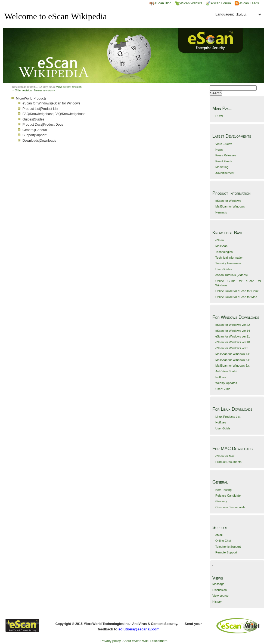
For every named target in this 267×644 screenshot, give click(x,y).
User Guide (223, 389)
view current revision (69, 87)
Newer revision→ (45, 90)
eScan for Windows (228, 201)
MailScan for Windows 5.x (232, 366)
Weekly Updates (226, 383)
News (219, 150)
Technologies (224, 252)
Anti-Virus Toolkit (226, 371)
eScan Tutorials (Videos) (232, 275)
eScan (220, 240)
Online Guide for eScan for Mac (236, 297)
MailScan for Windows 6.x (232, 360)
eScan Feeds (249, 3)
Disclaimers (159, 641)
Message (218, 584)
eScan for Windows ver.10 (233, 342)
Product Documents (228, 462)
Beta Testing (223, 490)
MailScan (221, 246)
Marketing (222, 167)
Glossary (221, 501)
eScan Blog (160, 3)
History (217, 602)
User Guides (224, 269)
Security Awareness (228, 263)
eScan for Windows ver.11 (233, 336)
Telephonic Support (228, 547)
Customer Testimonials (230, 507)
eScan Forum (218, 3)
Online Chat (223, 541)
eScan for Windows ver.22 (233, 325)
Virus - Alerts (224, 144)
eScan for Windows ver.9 (232, 348)
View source (220, 596)
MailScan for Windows (230, 206)
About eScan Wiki (135, 641)
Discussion (220, 590)
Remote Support (226, 552)
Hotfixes (221, 377)
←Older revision (22, 90)
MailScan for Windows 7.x (232, 354)
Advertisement (225, 173)
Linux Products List (228, 417)
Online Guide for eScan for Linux (237, 291)
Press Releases (226, 155)
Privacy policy (111, 641)
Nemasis (221, 212)
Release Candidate (228, 496)
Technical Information (229, 258)
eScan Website (189, 3)
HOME (220, 116)
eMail (219, 535)
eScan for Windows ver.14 (233, 331)
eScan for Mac (225, 456)
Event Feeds (224, 161)
